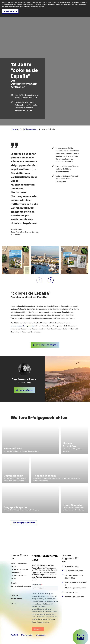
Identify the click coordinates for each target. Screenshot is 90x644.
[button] (45, 345)
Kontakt (14, 635)
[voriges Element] (39, 280)
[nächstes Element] (51, 280)
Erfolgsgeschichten (30, 129)
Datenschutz (27, 635)
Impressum (41, 635)
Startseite (15, 129)
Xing (29, 382)
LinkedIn (22, 382)
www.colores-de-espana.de (23, 326)
